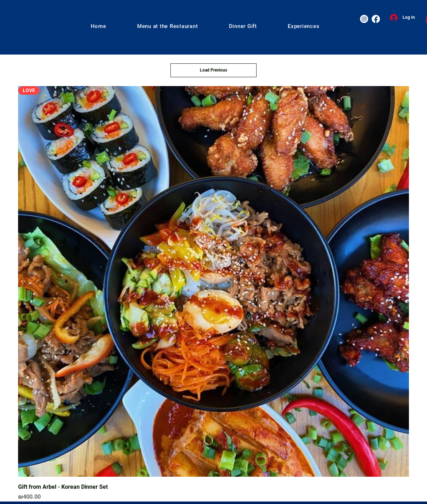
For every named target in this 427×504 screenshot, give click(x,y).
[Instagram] (364, 19)
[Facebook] (376, 19)
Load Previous (213, 70)
